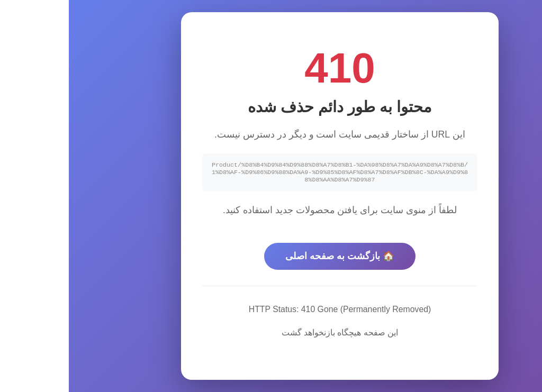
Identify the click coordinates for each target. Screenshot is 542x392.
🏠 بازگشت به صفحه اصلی (271, 258)
